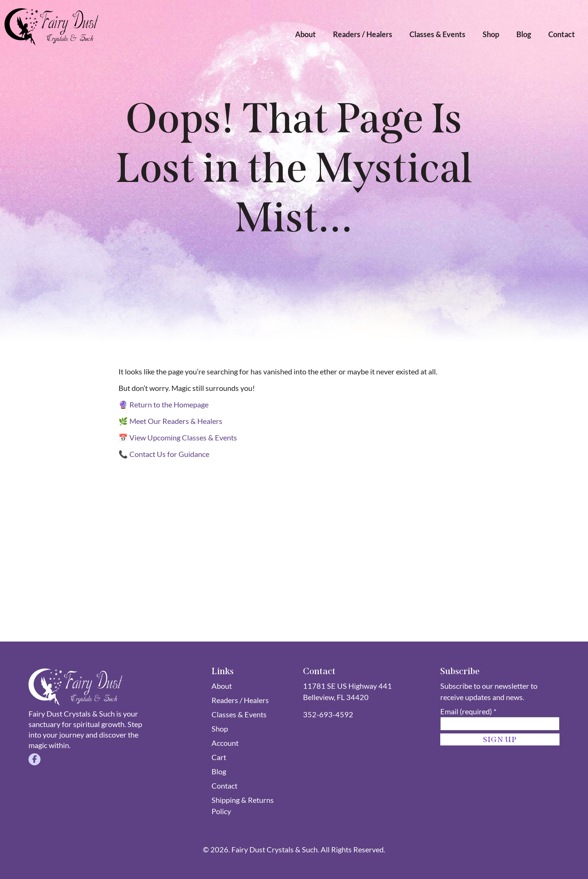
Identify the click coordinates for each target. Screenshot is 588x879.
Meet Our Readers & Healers (176, 421)
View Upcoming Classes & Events (183, 437)
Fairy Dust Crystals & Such (274, 849)
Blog (524, 34)
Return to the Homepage (169, 404)
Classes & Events (437, 34)
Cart (219, 757)
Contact (562, 34)
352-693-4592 (328, 714)
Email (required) (468, 711)
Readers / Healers (363, 34)
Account (225, 743)
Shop (491, 34)
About (305, 34)
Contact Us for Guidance (169, 454)
